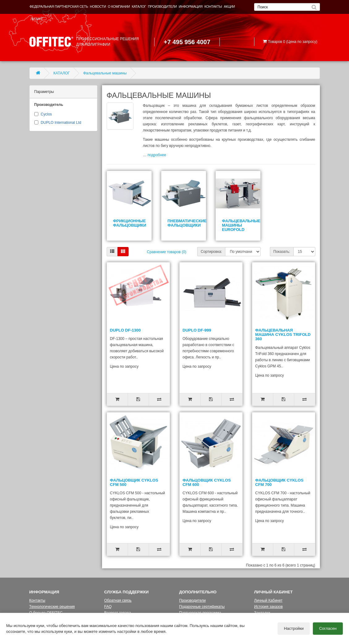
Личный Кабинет (268, 600)
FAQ (108, 607)
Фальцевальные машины (105, 73)
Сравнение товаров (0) (167, 252)
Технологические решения (52, 607)
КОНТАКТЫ (213, 6)
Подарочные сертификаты (202, 607)
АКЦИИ (229, 6)
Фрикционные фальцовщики (130, 223)
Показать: (282, 252)
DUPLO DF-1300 (126, 330)
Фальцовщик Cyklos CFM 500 (134, 482)
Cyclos (46, 114)
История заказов (268, 607)
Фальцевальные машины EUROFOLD (241, 225)
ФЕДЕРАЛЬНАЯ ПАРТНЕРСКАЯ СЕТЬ (59, 6)
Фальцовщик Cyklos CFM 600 (207, 482)
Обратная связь (118, 600)
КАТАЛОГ (139, 6)
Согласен (328, 629)
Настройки (294, 629)
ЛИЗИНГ (37, 19)
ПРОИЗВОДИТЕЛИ (162, 6)
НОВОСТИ (98, 6)
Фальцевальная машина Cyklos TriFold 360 (283, 335)
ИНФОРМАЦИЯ (191, 6)
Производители (193, 600)
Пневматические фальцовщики (187, 223)
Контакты (37, 600)
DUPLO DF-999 (197, 330)
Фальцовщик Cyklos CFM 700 (279, 482)
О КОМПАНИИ (119, 6)
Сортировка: (211, 252)
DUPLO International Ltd (61, 123)
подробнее (157, 155)
